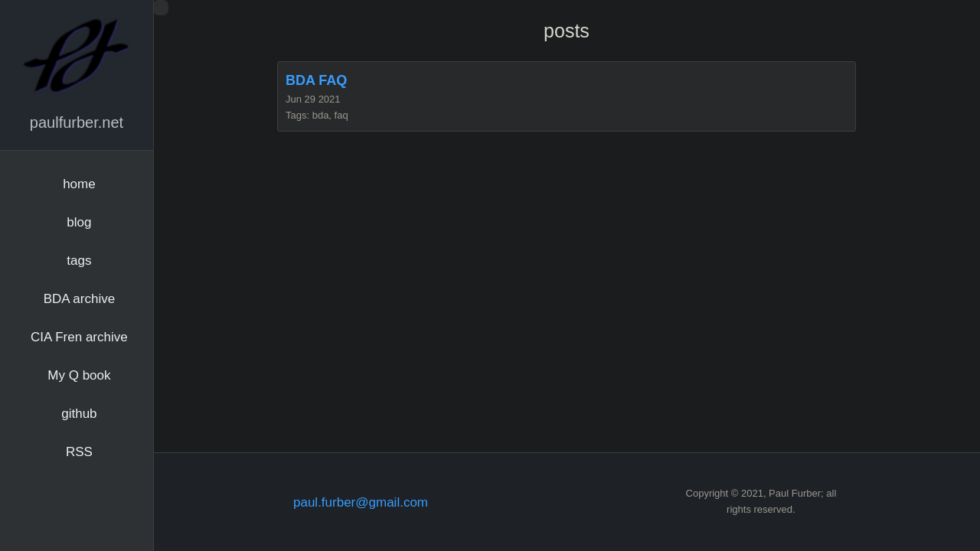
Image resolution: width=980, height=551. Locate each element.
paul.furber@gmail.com (361, 502)
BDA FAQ (316, 80)
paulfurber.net (77, 122)
